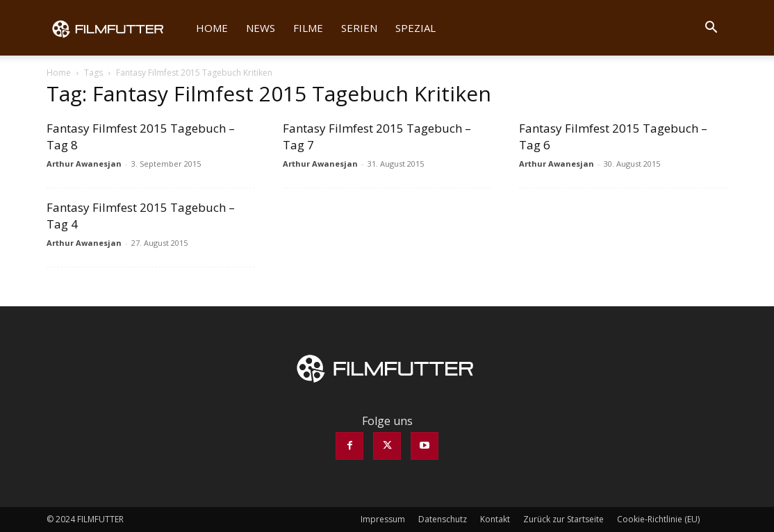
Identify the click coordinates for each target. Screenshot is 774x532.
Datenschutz (443, 519)
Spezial (415, 28)
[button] (711, 28)
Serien (359, 28)
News (261, 28)
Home (212, 28)
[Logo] (117, 28)
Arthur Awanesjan (84, 164)
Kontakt (495, 519)
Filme (308, 28)
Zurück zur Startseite (563, 519)
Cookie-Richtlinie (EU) (658, 519)
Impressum (383, 519)
